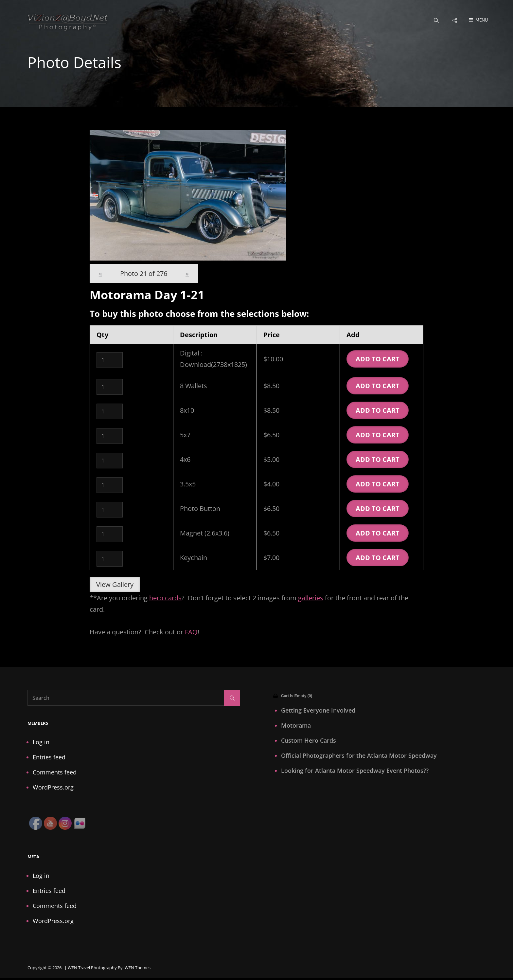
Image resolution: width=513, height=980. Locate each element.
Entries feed (49, 757)
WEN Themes (138, 968)
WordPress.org (53, 788)
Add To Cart (378, 359)
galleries (311, 598)
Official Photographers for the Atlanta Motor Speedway (359, 756)
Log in (41, 742)
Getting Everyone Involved (318, 711)
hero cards (165, 598)
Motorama (296, 726)
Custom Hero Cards (309, 741)
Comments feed (55, 772)
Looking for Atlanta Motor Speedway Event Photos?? (355, 771)
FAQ (191, 632)
